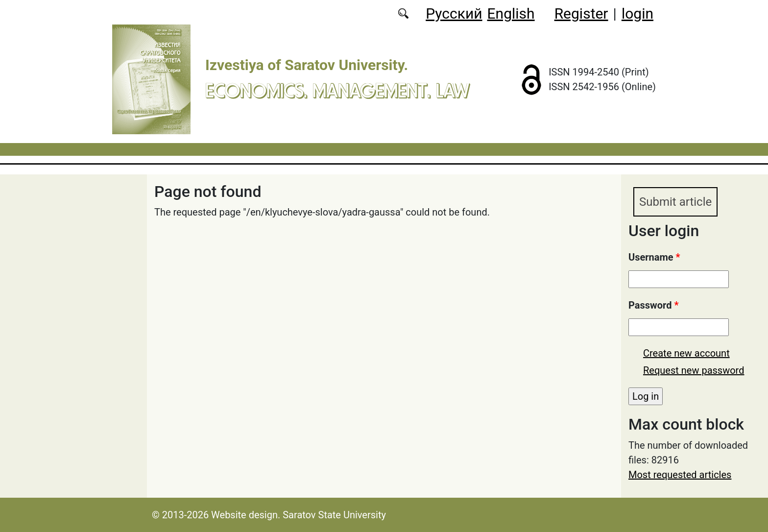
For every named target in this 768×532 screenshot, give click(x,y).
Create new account (686, 353)
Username (654, 257)
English (511, 13)
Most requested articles (680, 475)
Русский (454, 13)
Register (581, 13)
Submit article (675, 202)
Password (653, 305)
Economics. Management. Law (337, 90)
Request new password (694, 370)
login (637, 13)
